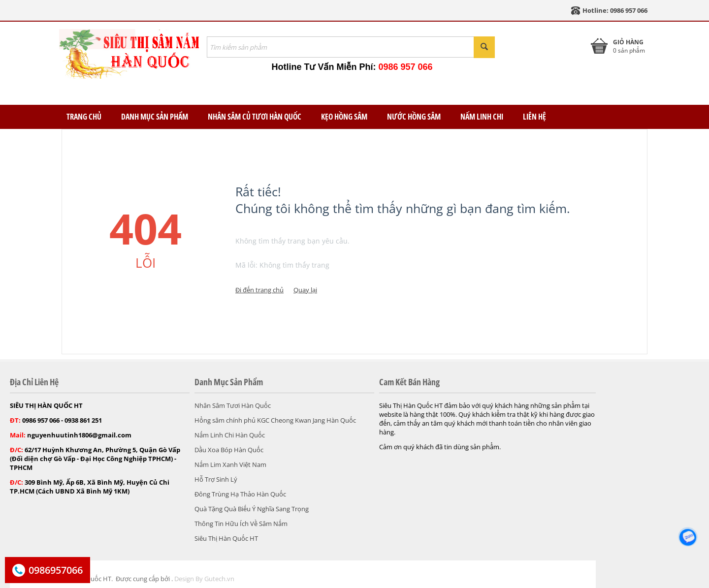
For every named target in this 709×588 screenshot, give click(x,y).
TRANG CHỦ (84, 117)
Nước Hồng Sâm (414, 117)
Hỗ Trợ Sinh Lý (216, 479)
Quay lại (305, 290)
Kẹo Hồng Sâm (344, 117)
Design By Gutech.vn (204, 579)
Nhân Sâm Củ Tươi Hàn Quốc (255, 117)
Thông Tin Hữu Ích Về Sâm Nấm (241, 524)
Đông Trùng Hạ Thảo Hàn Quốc (240, 494)
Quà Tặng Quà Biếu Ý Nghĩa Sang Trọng (252, 509)
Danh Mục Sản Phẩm (155, 117)
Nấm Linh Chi (482, 117)
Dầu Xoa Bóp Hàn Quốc (229, 450)
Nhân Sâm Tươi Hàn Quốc (233, 405)
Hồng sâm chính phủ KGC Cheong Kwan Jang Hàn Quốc (275, 420)
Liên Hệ (534, 117)
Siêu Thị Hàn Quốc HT (226, 538)
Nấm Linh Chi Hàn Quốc (230, 435)
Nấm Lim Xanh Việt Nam (230, 464)
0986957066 (56, 570)
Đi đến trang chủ (259, 290)
